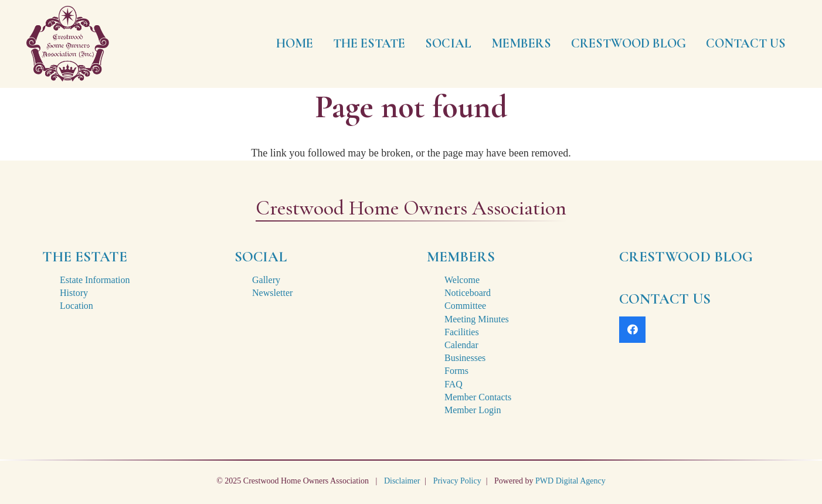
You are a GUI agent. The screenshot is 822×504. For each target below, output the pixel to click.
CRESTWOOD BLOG (686, 257)
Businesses (465, 358)
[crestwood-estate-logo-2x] (68, 44)
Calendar (461, 345)
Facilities (462, 332)
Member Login (473, 410)
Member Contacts (478, 397)
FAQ (454, 384)
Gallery (266, 280)
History (74, 293)
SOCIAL (261, 257)
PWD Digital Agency (570, 481)
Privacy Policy (457, 481)
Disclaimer (402, 481)
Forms (456, 371)
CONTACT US (665, 299)
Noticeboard (468, 293)
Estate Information (95, 280)
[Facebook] (632, 330)
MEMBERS (461, 257)
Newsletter (272, 293)
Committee (465, 306)
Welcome (462, 280)
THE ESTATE (85, 257)
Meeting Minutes (477, 319)
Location (77, 306)
